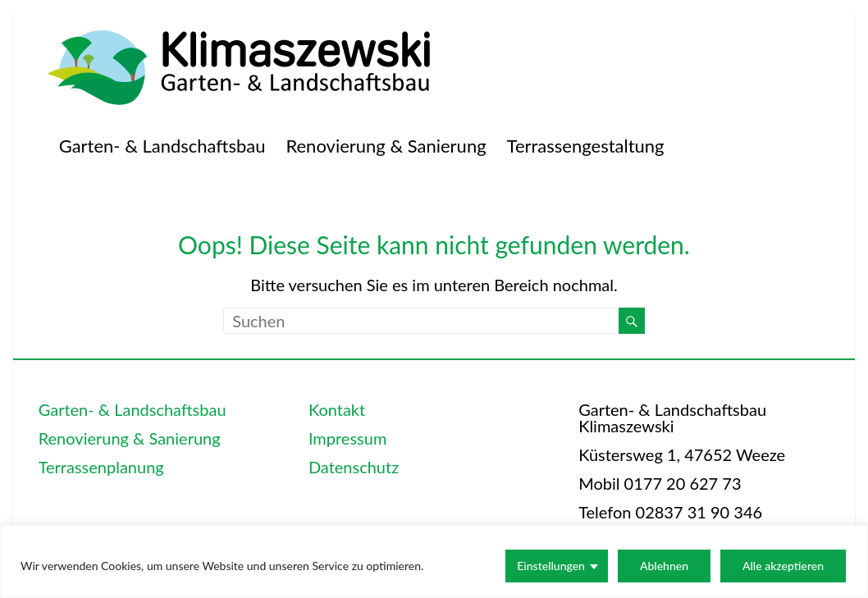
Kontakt (337, 409)
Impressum (347, 438)
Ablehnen (664, 566)
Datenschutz (354, 467)
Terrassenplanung (101, 467)
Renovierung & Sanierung (386, 146)
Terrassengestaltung (586, 146)
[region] (434, 561)
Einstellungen (551, 566)
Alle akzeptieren (783, 566)
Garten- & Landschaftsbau (162, 146)
